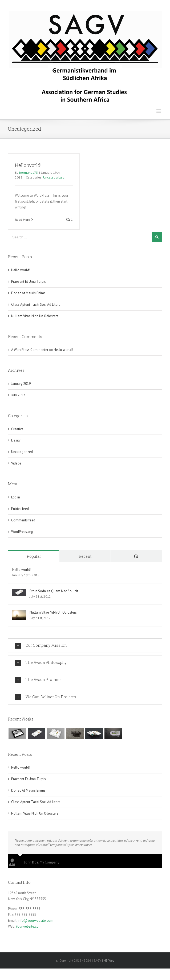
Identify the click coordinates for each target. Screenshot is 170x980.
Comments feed (23, 520)
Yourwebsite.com (29, 925)
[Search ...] (80, 237)
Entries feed (20, 509)
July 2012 (18, 395)
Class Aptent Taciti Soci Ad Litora (36, 305)
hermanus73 (29, 173)
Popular (34, 556)
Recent (85, 556)
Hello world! (28, 165)
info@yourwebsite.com (36, 919)
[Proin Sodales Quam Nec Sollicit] (19, 592)
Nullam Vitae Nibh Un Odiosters (35, 316)
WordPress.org (22, 532)
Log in (16, 497)
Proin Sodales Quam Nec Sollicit (54, 591)
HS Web (109, 959)
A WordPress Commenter (30, 350)
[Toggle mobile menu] (159, 111)
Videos (16, 463)
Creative (17, 429)
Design (16, 440)
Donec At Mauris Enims (28, 293)
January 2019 (21, 384)
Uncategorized (54, 177)
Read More (23, 220)
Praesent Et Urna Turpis (29, 282)
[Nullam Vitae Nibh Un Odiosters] (19, 613)
